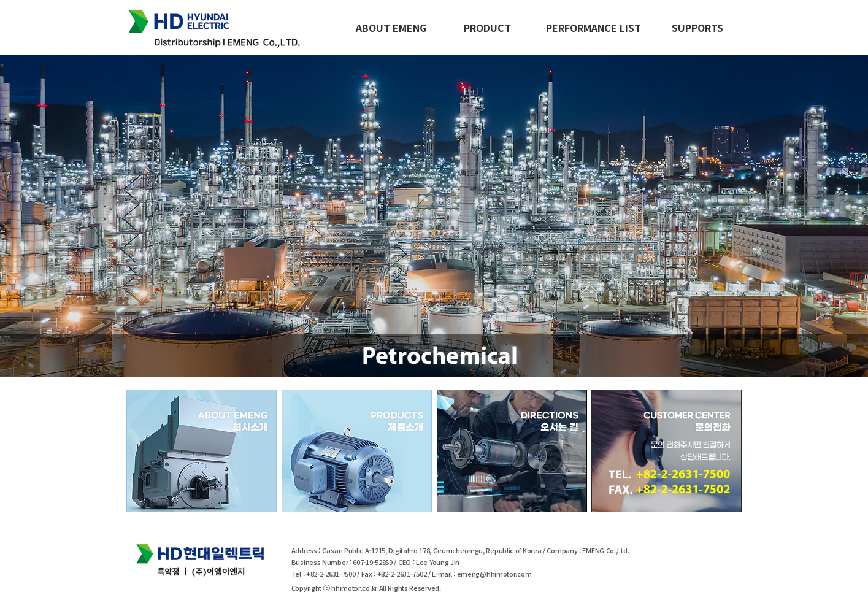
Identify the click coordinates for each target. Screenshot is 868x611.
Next (817, 215)
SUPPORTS (697, 28)
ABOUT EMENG (391, 28)
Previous (51, 215)
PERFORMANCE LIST (593, 28)
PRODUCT (487, 28)
